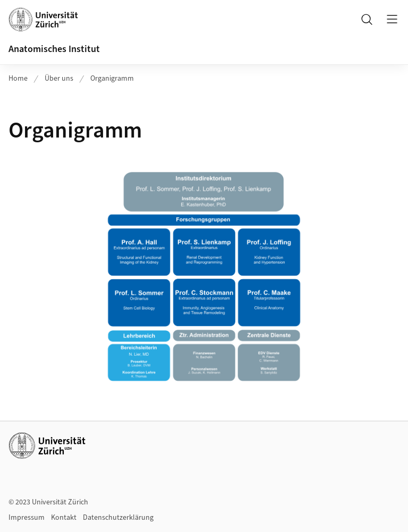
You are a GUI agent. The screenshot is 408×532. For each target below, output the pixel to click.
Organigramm (112, 79)
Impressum (27, 518)
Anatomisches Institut (54, 49)
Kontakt (64, 518)
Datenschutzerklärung (118, 518)
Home (18, 79)
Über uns (59, 79)
